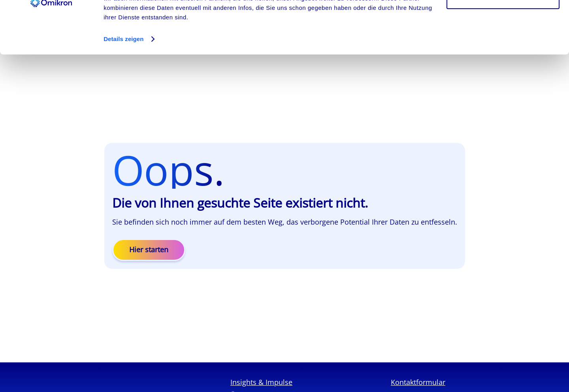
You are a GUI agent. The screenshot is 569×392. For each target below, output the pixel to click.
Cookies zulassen (503, 21)
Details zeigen (123, 88)
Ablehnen (503, 47)
